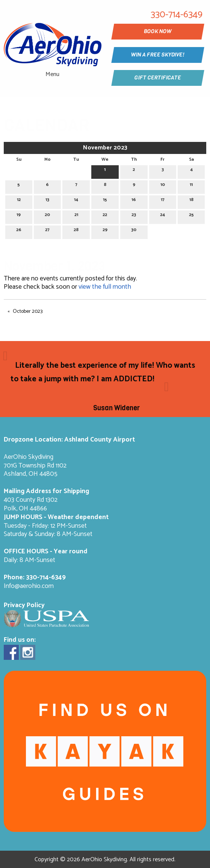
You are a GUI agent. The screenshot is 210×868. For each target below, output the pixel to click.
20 (47, 216)
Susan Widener (116, 408)
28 (76, 231)
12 (19, 201)
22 (105, 216)
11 (191, 186)
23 (134, 216)
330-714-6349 (46, 578)
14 (76, 201)
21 (76, 216)
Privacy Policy (24, 605)
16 (134, 201)
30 (134, 231)
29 (105, 231)
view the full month (105, 287)
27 (47, 231)
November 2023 (105, 148)
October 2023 (28, 311)
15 (105, 201)
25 (191, 216)
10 (163, 186)
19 (19, 216)
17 (163, 201)
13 (47, 201)
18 (191, 201)
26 (19, 231)
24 (162, 216)
